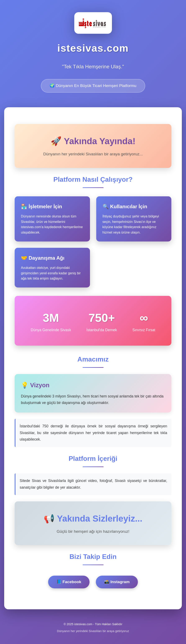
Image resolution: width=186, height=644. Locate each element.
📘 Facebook (69, 582)
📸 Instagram (117, 582)
